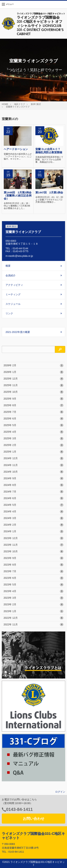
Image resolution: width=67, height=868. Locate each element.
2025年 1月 (33, 452)
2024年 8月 (33, 485)
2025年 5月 (33, 425)
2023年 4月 (33, 591)
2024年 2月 (33, 525)
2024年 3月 (33, 518)
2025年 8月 (33, 405)
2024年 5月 (33, 505)
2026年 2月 (33, 366)
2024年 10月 (33, 472)
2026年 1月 (33, 372)
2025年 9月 (33, 399)
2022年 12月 (33, 618)
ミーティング (13, 294)
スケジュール (13, 304)
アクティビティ (14, 285)
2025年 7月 (33, 412)
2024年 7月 (33, 492)
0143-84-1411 (19, 809)
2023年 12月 (33, 538)
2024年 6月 (33, 498)
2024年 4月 (33, 512)
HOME (5, 104)
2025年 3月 (33, 439)
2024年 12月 (33, 458)
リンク (9, 313)
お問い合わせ (34, 819)
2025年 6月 (33, 419)
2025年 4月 (33, 432)
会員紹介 (11, 275)
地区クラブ (19, 104)
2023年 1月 (33, 611)
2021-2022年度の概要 (18, 332)
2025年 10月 (33, 392)
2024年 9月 (33, 479)
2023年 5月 (33, 585)
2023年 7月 (33, 571)
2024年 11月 (33, 465)
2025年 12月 (33, 379)
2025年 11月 (33, 385)
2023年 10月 (33, 552)
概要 (8, 266)
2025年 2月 (33, 445)
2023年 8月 (33, 565)
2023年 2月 (33, 605)
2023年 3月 (33, 598)
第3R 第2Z (36, 104)
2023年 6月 (33, 578)
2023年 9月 (33, 558)
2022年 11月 (33, 625)
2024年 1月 (33, 532)
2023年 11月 (33, 545)
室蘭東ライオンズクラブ (18, 107)
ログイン (60, 792)
